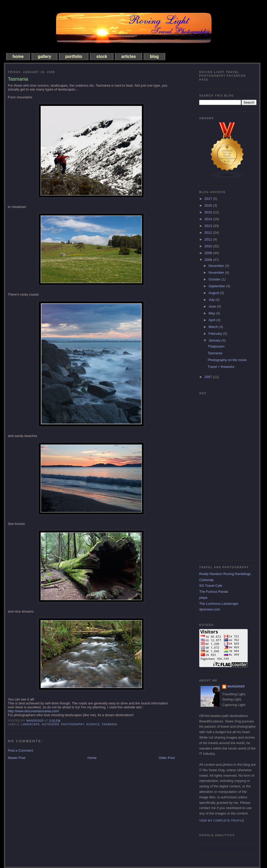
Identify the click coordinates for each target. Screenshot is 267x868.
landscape (31, 724)
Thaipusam (216, 346)
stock (102, 56)
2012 (209, 233)
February (216, 334)
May (212, 313)
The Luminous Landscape (219, 604)
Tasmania (215, 353)
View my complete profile (222, 821)
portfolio (74, 56)
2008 (209, 260)
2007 (209, 377)
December (217, 266)
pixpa (203, 598)
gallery (45, 56)
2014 (209, 219)
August (214, 293)
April (213, 320)
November (217, 273)
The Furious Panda (214, 592)
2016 (209, 205)
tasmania (109, 724)
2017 (209, 199)
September (217, 286)
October (215, 279)
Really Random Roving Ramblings (225, 574)
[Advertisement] (220, 475)
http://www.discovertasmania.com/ (34, 711)
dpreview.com (210, 609)
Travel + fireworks (221, 367)
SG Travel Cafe (211, 586)
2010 (209, 246)
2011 (209, 239)
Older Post (167, 758)
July (212, 300)
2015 (209, 212)
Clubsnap (206, 580)
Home (92, 758)
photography (72, 724)
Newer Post (17, 758)
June (213, 306)
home (18, 56)
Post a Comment (20, 750)
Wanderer (236, 687)
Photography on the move (227, 360)
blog (154, 56)
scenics (93, 724)
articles (129, 56)
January (215, 340)
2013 (209, 226)
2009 (209, 253)
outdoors (50, 724)
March (214, 327)
